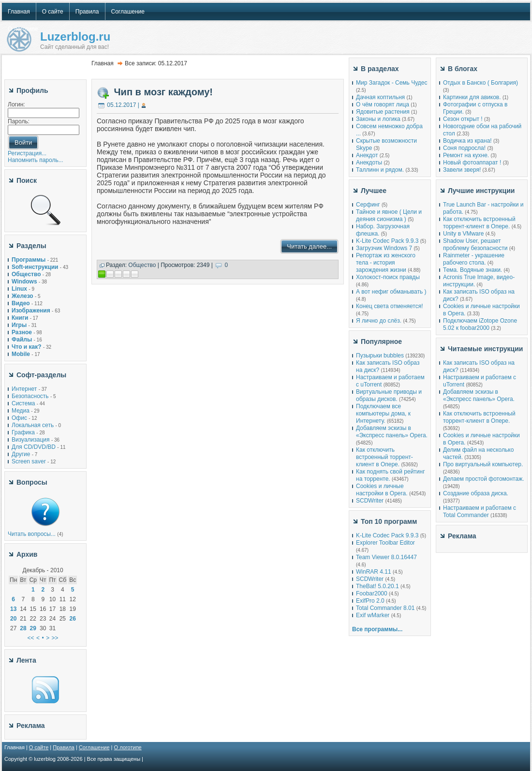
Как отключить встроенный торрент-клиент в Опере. (384, 457)
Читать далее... (309, 246)
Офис (19, 418)
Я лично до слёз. (379, 321)
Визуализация (31, 440)
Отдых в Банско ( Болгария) (480, 83)
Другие (21, 454)
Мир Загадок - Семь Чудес (392, 83)
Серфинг (368, 205)
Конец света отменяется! (389, 306)
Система (23, 403)
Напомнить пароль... (36, 160)
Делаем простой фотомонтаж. (484, 479)
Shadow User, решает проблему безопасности (475, 245)
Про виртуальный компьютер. (483, 464)
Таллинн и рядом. (380, 170)
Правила (64, 747)
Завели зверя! (462, 170)
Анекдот (367, 155)
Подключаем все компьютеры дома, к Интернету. (383, 414)
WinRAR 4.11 (374, 572)
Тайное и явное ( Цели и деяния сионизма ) (389, 215)
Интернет (24, 389)
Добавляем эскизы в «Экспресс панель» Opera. (392, 432)
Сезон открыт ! (463, 119)
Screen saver (29, 461)
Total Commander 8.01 (385, 608)
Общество (142, 265)
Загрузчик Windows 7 (384, 248)
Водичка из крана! (467, 141)
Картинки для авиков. (472, 97)
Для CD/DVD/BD (34, 447)
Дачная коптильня (380, 97)
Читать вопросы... (32, 534)
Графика (23, 432)
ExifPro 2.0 (370, 601)
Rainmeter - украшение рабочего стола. (474, 259)
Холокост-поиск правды (388, 277)
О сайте (39, 747)
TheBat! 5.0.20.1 (378, 586)
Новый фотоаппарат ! (472, 163)
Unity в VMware (464, 234)
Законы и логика (378, 119)
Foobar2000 (372, 593)
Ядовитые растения (383, 112)
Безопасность (30, 396)
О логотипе (128, 747)
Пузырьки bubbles (380, 356)
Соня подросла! (464, 148)
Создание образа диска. (476, 493)
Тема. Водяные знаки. (473, 270)
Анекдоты (369, 163)
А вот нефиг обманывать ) (391, 292)
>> (55, 638)
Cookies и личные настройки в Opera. (382, 490)
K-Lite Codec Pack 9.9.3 (387, 241)
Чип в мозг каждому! (163, 92)
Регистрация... (27, 153)
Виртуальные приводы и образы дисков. (389, 395)
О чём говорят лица (383, 104)
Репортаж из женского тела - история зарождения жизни (386, 263)
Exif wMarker (373, 615)
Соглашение (94, 747)
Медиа (21, 411)
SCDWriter (370, 501)
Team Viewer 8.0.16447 (386, 557)
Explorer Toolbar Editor (385, 543)
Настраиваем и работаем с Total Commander (480, 512)
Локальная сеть (33, 425)
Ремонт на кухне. (466, 155)
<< (31, 638)
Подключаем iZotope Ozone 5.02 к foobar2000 (480, 324)
